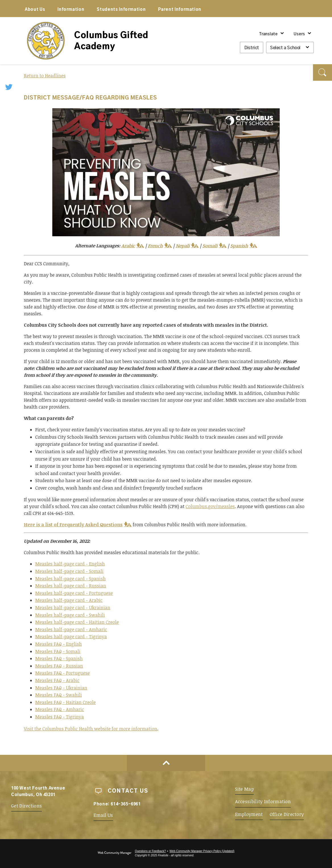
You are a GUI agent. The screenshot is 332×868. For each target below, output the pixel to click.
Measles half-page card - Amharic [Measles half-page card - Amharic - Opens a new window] (71, 629)
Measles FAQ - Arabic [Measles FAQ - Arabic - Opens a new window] (57, 680)
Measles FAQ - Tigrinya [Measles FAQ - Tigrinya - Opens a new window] (60, 717)
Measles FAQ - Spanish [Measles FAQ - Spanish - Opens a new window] (59, 658)
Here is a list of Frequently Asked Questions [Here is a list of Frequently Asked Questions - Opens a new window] (73, 525)
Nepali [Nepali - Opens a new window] (183, 246)
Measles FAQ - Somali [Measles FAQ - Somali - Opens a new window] (58, 651)
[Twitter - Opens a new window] (9, 87)
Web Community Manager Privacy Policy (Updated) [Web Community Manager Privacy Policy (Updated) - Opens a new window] (202, 851)
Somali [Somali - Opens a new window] (210, 246)
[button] (322, 72)
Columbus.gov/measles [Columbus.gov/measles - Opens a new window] (210, 506)
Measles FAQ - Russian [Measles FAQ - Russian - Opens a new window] (59, 666)
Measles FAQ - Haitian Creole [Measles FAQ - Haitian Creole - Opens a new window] (66, 702)
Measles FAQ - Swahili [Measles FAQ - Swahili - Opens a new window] (59, 695)
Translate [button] (268, 34)
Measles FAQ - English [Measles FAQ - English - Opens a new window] (59, 644)
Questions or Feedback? (150, 851)
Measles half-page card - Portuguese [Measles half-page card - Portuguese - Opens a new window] (74, 593)
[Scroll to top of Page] (166, 763)
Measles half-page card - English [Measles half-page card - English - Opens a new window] (70, 564)
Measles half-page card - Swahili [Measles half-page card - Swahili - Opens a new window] (70, 615)
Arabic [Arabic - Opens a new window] (128, 246)
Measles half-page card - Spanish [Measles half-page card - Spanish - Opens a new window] (70, 579)
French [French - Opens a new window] (155, 246)
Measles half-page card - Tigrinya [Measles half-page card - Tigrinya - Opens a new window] (71, 637)
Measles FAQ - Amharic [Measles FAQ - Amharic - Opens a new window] (60, 709)
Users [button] (299, 34)
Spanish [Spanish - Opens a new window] (239, 246)
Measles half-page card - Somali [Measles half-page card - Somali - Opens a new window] (69, 571)
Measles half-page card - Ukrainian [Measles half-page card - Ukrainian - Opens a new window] (73, 608)
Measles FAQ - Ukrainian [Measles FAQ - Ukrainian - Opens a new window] (61, 688)
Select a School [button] (285, 48)
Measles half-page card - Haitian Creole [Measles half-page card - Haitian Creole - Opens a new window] (77, 622)
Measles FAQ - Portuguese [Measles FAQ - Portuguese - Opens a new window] (63, 673)
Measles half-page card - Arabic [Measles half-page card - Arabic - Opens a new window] (69, 600)
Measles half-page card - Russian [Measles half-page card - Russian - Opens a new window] (71, 586)
